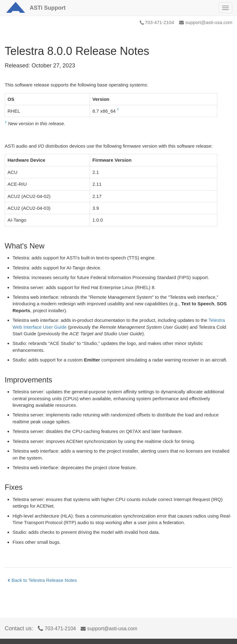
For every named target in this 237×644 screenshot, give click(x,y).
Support (48, 8)
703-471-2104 (157, 22)
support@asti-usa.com (206, 22)
